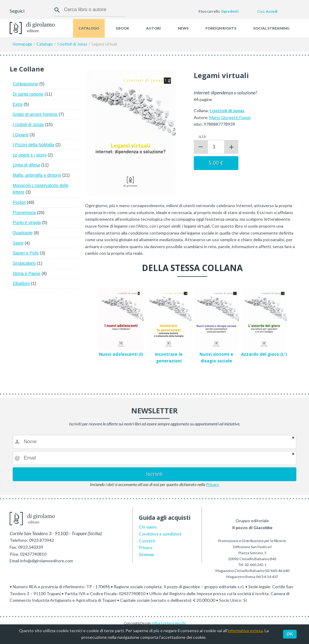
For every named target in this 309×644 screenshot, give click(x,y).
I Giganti (21, 135)
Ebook (123, 28)
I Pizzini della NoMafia (33, 145)
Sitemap (147, 554)
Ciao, (267, 11)
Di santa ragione (28, 94)
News (183, 28)
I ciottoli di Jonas (28, 125)
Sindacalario (24, 263)
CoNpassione (25, 84)
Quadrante (23, 233)
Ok (290, 634)
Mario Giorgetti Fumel (230, 117)
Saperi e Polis (26, 253)
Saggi (18, 243)
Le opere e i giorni (30, 155)
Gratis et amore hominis (35, 114)
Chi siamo (148, 527)
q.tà (202, 136)
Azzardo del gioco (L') (264, 354)
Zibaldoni (21, 283)
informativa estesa (245, 631)
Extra (18, 104)
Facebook (30, 11)
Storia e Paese (27, 273)
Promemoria (24, 213)
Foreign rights (221, 28)
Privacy (213, 484)
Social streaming (271, 28)
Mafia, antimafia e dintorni (37, 175)
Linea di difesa (26, 165)
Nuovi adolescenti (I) (121, 354)
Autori (153, 28)
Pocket (19, 202)
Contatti (147, 541)
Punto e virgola (27, 223)
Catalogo (89, 28)
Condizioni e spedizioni (160, 534)
